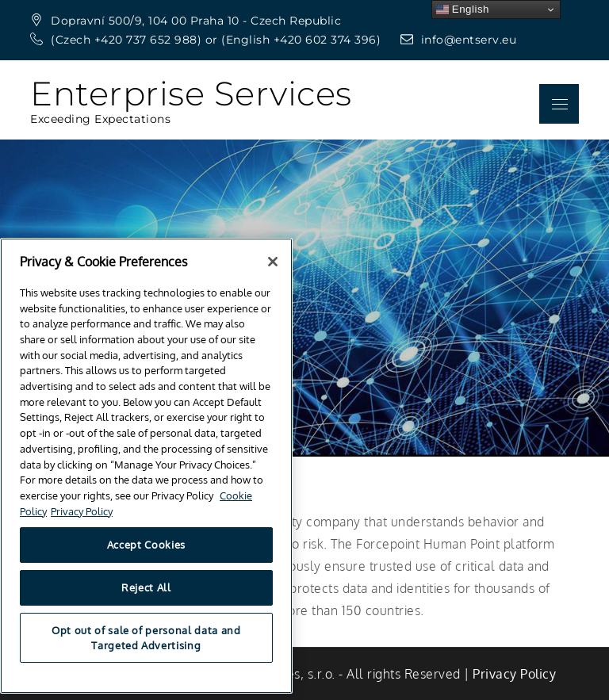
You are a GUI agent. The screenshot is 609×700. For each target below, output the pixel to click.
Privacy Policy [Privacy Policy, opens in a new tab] (82, 526)
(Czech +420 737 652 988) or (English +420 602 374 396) (207, 40)
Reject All (146, 602)
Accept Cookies (146, 560)
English (463, 10)
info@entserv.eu (459, 40)
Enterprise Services (191, 94)
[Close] (273, 277)
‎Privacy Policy (514, 674)
